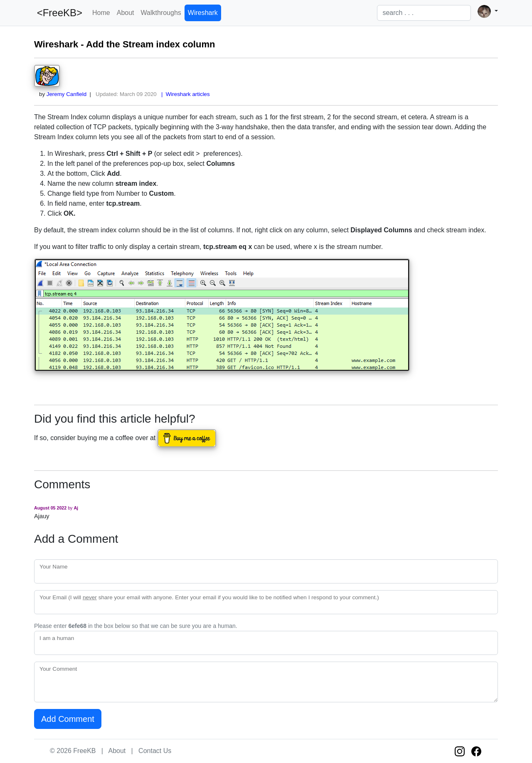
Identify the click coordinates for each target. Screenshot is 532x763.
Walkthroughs (161, 13)
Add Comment (68, 719)
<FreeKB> (58, 13)
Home (101, 13)
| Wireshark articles (184, 94)
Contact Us (155, 751)
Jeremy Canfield (66, 94)
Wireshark (203, 13)
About (126, 13)
